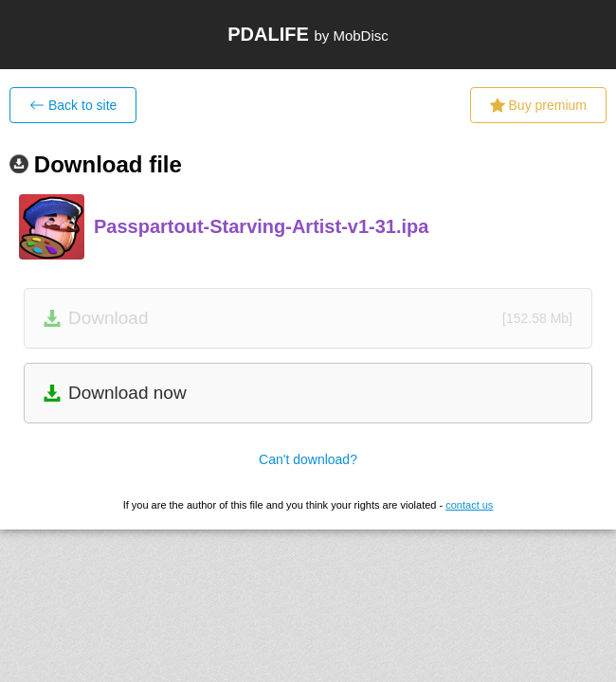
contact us (469, 505)
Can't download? (308, 459)
